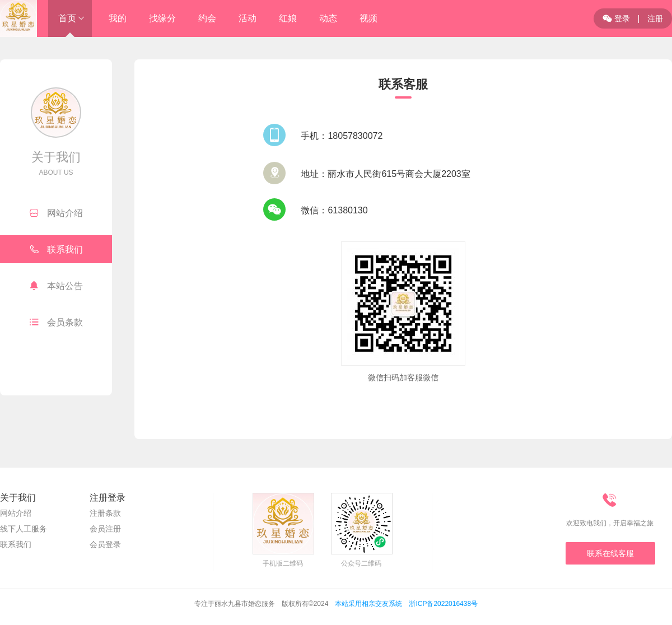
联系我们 (56, 249)
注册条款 (105, 513)
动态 (328, 18)
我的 (118, 18)
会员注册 (105, 529)
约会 (207, 18)
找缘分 (162, 18)
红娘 (288, 18)
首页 (67, 18)
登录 (616, 18)
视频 (368, 18)
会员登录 (105, 544)
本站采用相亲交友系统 (368, 604)
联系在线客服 (610, 553)
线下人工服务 (24, 529)
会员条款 (56, 322)
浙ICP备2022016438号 (443, 604)
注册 (655, 18)
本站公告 (56, 286)
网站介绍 (56, 213)
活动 (248, 18)
